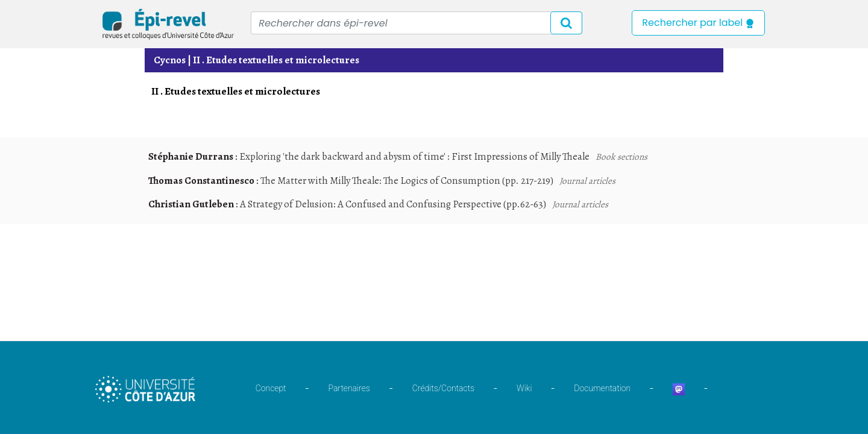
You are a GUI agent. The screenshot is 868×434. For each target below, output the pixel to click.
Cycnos (170, 60)
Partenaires (349, 388)
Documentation (602, 388)
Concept (271, 388)
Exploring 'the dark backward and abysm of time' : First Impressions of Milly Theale (414, 156)
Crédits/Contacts (443, 388)
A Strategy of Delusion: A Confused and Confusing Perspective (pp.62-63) (393, 204)
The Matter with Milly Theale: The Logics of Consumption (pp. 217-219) (407, 181)
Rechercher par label (698, 23)
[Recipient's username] (417, 23)
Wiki (524, 388)
